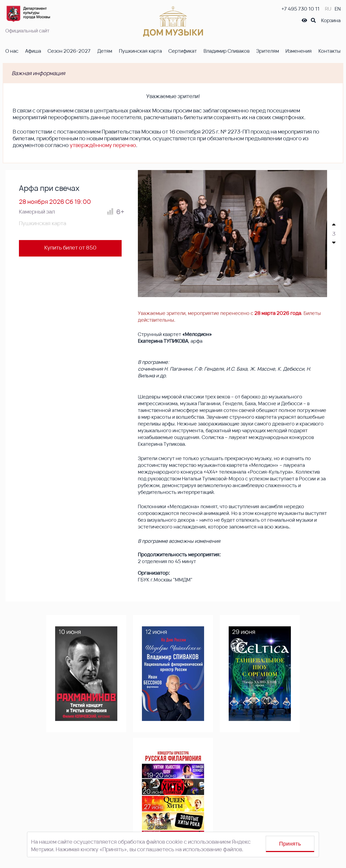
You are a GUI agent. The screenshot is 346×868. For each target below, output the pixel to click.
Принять (290, 844)
